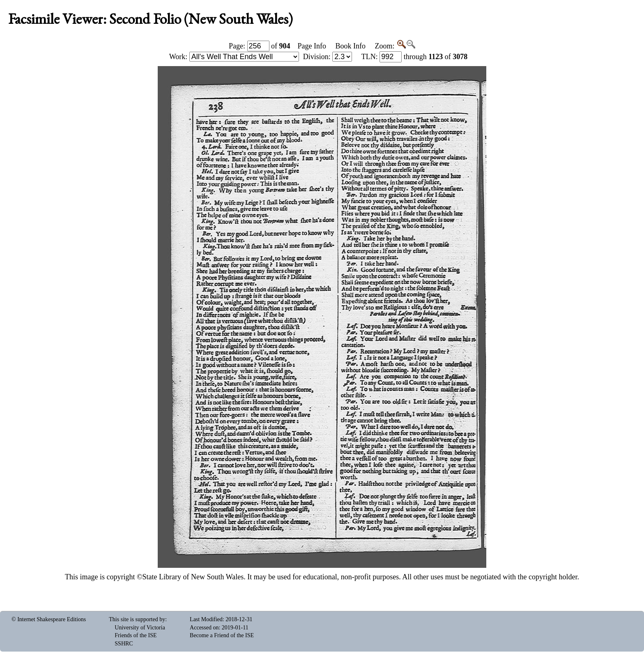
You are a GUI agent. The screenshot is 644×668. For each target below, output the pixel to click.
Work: (234, 57)
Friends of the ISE (136, 635)
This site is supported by (137, 619)
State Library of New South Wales (193, 577)
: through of (415, 57)
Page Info (312, 46)
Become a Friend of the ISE (222, 635)
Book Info (350, 46)
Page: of (260, 46)
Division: (328, 57)
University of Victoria (140, 628)
